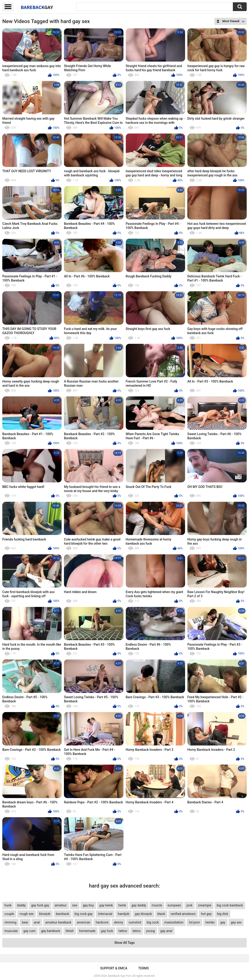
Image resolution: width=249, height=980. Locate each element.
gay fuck (107, 931)
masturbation (174, 922)
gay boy (88, 905)
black (161, 914)
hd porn (194, 922)
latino (136, 931)
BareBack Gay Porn (120, 976)
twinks (210, 922)
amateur (61, 905)
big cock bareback (230, 905)
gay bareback (51, 931)
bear (25, 922)
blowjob (45, 914)
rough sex (27, 914)
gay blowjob (143, 914)
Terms (144, 968)
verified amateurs (183, 914)
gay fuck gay (40, 905)
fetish (70, 931)
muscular (11, 931)
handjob (123, 914)
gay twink (106, 905)
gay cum (29, 931)
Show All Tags (125, 943)
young (150, 931)
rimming (10, 922)
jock (189, 905)
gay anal (166, 931)
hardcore (102, 922)
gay (223, 922)
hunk (8, 905)
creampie (205, 905)
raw (75, 905)
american (84, 922)
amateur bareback (58, 922)
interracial (105, 914)
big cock (153, 922)
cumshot (135, 922)
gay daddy (139, 905)
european (174, 905)
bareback (62, 914)
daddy (21, 905)
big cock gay (84, 914)
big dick (223, 914)
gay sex (236, 922)
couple (9, 914)
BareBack (37, 7)
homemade (87, 931)
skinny (119, 922)
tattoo (123, 931)
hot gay (206, 914)
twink (122, 905)
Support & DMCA (114, 968)
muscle (157, 905)
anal (37, 922)
